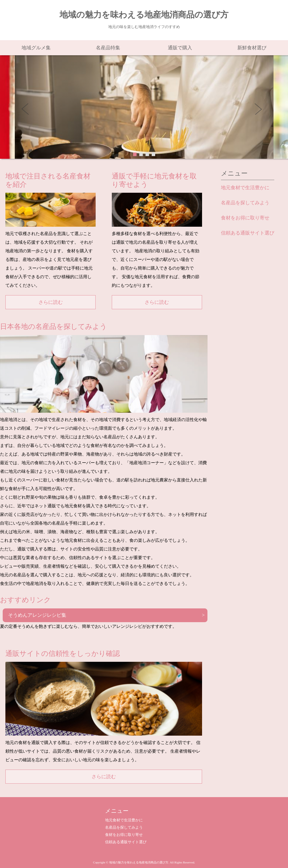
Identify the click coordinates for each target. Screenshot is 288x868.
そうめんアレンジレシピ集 (37, 615)
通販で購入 (180, 48)
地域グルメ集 (36, 48)
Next (260, 111)
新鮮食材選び (252, 48)
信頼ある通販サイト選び (248, 233)
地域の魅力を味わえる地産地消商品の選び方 (144, 15)
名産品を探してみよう (245, 203)
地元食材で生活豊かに (245, 188)
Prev (28, 111)
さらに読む (51, 302)
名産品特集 (108, 48)
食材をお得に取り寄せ (245, 218)
